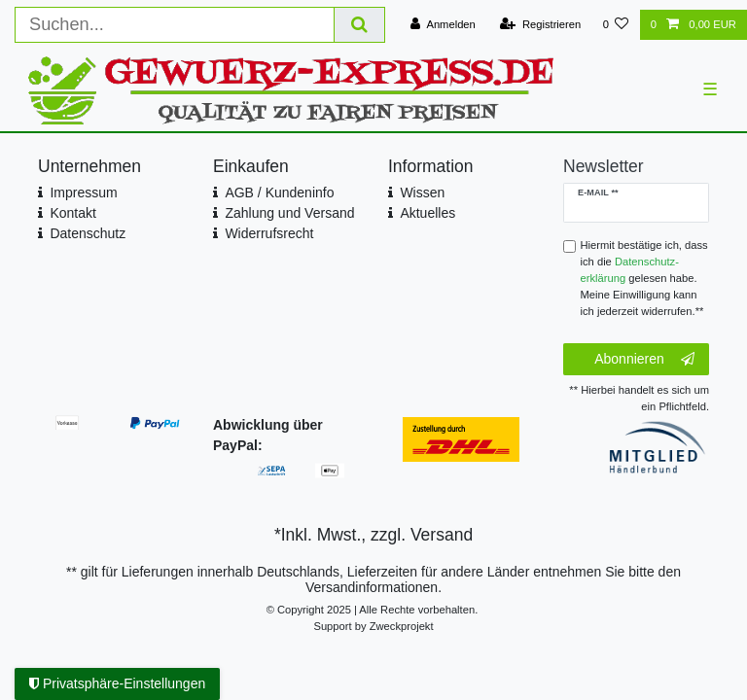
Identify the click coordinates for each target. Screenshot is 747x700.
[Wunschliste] (615, 25)
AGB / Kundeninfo (279, 192)
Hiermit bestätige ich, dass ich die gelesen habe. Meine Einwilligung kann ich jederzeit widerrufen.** (644, 278)
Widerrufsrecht (269, 233)
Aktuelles (427, 213)
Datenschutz (88, 233)
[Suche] (360, 25)
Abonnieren (644, 360)
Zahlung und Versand (289, 213)
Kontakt (72, 213)
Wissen (422, 192)
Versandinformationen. (373, 587)
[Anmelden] (443, 25)
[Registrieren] (540, 25)
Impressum (83, 192)
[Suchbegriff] (175, 25)
